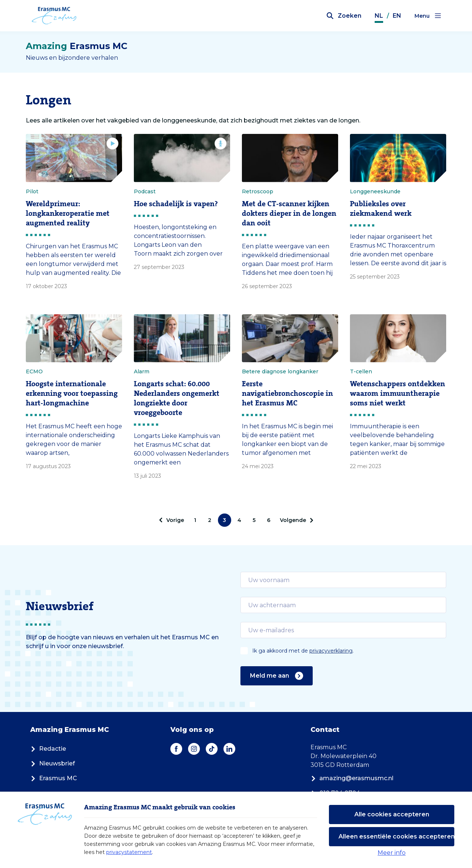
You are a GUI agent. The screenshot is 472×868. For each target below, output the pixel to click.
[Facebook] (176, 749)
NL (379, 16)
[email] (343, 580)
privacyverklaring (331, 651)
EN (397, 16)
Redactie (48, 749)
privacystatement (129, 852)
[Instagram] (194, 749)
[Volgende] (296, 520)
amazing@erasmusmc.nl (352, 778)
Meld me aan (277, 676)
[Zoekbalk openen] (344, 16)
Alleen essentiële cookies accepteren (396, 836)
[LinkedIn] (229, 749)
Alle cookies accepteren (392, 814)
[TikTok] (212, 749)
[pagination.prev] (173, 520)
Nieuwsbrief (53, 763)
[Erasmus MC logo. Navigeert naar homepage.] (54, 16)
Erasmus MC (54, 778)
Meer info (392, 853)
